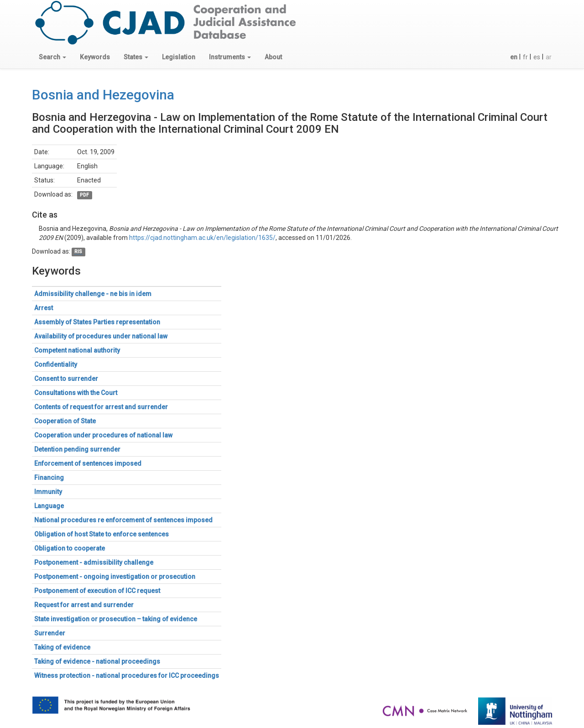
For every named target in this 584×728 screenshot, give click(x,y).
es (537, 57)
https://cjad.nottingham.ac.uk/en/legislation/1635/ (202, 238)
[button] (52, 57)
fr (525, 57)
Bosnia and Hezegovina (103, 95)
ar (549, 57)
